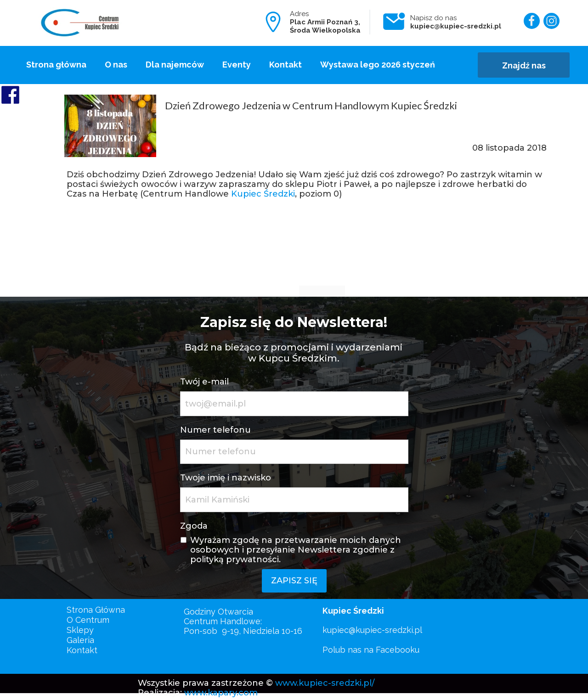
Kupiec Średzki (263, 194)
